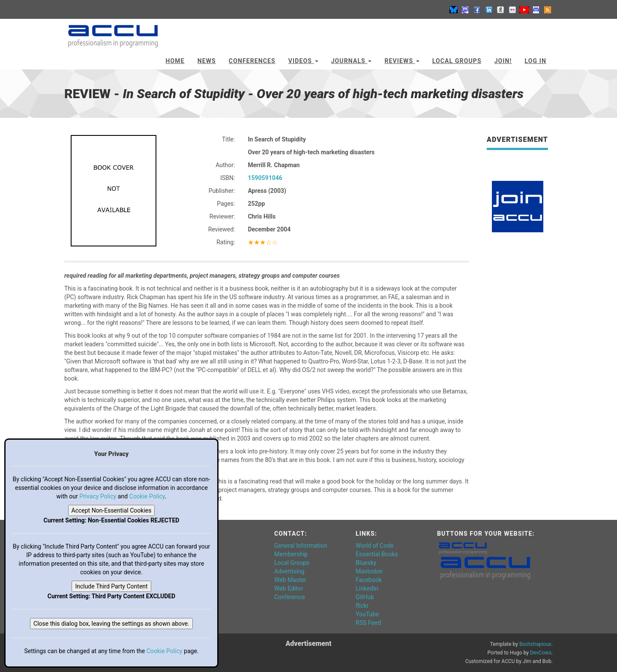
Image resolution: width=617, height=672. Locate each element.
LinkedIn (367, 588)
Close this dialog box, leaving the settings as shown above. (111, 624)
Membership (291, 554)
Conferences (252, 61)
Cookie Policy (147, 496)
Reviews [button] (402, 61)
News (207, 61)
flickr (362, 606)
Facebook (369, 580)
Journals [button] (352, 61)
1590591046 (265, 178)
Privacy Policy (98, 496)
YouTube (367, 614)
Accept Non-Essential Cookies (112, 510)
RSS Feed (368, 623)
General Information (301, 546)
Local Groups (457, 61)
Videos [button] (303, 61)
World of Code (374, 546)
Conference (289, 597)
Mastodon (369, 571)
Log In (535, 61)
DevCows (541, 653)
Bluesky (366, 563)
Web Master (290, 580)
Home (175, 61)
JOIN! (503, 61)
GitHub (365, 597)
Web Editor (289, 588)
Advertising (289, 571)
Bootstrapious (535, 644)
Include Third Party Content (111, 586)
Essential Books (377, 554)
